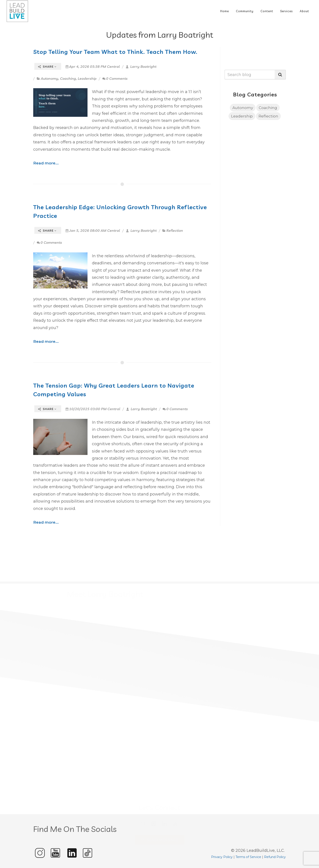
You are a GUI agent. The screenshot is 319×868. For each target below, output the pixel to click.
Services (286, 11)
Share (47, 67)
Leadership (87, 78)
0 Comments (115, 78)
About (304, 11)
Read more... (46, 163)
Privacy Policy (222, 857)
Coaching (68, 78)
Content (267, 11)
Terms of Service (248, 857)
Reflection (175, 230)
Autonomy (50, 78)
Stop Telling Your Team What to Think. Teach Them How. (115, 52)
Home (225, 11)
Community (245, 11)
